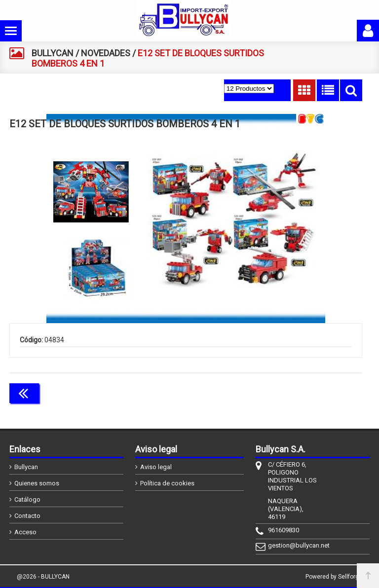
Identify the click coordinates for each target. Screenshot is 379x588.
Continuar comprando (318, 392)
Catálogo (27, 499)
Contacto (27, 516)
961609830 (284, 530)
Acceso (25, 532)
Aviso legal (156, 467)
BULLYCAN (53, 53)
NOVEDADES (106, 53)
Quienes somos (37, 483)
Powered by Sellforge (334, 577)
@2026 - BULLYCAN (43, 577)
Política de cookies (167, 483)
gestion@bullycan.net (294, 545)
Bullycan (26, 467)
